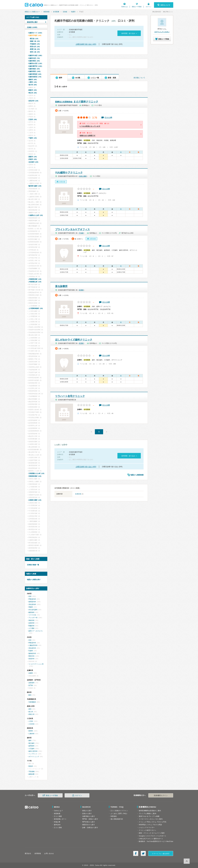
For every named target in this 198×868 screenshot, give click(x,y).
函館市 (33, 79)
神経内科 (31, 620)
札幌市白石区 (35, 63)
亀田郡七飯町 (35, 186)
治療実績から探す (89, 816)
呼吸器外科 (32, 643)
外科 (30, 640)
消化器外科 (32, 648)
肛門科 (31, 685)
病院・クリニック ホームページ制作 (152, 833)
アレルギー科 (33, 618)
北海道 (65, 12)
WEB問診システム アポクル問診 (150, 825)
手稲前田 (35, 44)
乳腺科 (31, 651)
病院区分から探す (89, 825)
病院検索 (46, 12)
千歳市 (33, 138)
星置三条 (35, 49)
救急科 (31, 766)
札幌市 (73, 12)
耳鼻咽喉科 (32, 702)
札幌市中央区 (35, 55)
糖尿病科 (31, 612)
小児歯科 (31, 749)
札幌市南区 (34, 69)
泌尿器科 (31, 683)
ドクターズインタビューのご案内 (151, 819)
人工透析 (31, 628)
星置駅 (81, 290)
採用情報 (38, 853)
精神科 (31, 731)
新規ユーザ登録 (137, 7)
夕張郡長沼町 (35, 279)
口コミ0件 (106, 189)
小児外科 (31, 724)
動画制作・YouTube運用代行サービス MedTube (156, 841)
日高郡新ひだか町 (36, 473)
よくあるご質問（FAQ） (119, 813)
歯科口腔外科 (33, 751)
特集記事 (57, 822)
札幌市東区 (34, 61)
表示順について (139, 78)
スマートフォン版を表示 (161, 854)
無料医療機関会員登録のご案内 (150, 811)
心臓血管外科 (33, 645)
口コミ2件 (108, 118)
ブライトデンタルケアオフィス (72, 229)
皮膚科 (31, 673)
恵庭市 (33, 157)
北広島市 (33, 162)
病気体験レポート (60, 819)
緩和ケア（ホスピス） (36, 631)
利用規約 (114, 816)
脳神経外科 (32, 653)
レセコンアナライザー (147, 827)
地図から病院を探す (34, 580)
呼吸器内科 (32, 599)
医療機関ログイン (161, 796)
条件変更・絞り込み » (129, 33)
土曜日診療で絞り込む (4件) (86, 44)
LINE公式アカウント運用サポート (151, 839)
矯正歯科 (31, 743)
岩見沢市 (33, 101)
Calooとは (124, 7)
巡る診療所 (61, 286)
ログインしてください (162, 32)
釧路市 (33, 90)
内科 (30, 596)
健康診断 (31, 774)
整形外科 (31, 656)
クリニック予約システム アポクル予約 (152, 822)
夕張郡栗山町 (35, 282)
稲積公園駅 (83, 176)
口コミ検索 (58, 816)
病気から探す (87, 811)
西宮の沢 (35, 47)
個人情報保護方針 (117, 819)
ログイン (148, 7)
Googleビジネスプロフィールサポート (152, 836)
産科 (30, 709)
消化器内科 (32, 604)
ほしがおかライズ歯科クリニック (74, 340)
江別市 (33, 119)
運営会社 (28, 853)
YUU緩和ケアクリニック (69, 173)
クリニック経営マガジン (147, 830)
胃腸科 (31, 607)
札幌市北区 (34, 58)
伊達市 (33, 159)
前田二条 (35, 52)
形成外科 (31, 659)
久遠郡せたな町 (36, 215)
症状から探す (87, 813)
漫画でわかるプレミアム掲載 (149, 816)
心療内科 (31, 734)
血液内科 (31, 623)
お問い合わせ (49, 853)
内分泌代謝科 (33, 610)
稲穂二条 (35, 41)
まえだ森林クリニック (77, 102)
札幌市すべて (35, 33)
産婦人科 (31, 714)
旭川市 (33, 85)
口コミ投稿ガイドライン (119, 811)
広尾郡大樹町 (35, 500)
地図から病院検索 (137, 475)
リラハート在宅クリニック (70, 396)
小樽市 (33, 82)
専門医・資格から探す (90, 819)
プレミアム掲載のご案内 (147, 813)
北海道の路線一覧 (33, 565)
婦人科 (31, 712)
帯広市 (33, 93)
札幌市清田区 (35, 77)
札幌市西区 (35, 71)
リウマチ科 (32, 615)
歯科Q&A (57, 825)
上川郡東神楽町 (36, 308)
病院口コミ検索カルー (32, 12)
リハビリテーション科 (36, 664)
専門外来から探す (89, 822)
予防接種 (31, 771)
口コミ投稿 (58, 827)
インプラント (33, 754)
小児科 (31, 721)
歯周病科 (31, 746)
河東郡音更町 (35, 476)
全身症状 (78, 494)
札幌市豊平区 (35, 66)
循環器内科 (32, 602)
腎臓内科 (31, 626)
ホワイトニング (34, 757)
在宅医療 (56, 12)
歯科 (30, 740)
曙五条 (34, 39)
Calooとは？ (58, 811)
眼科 (30, 695)
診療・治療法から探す (90, 827)
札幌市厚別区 (35, 74)
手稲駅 (81, 233)
